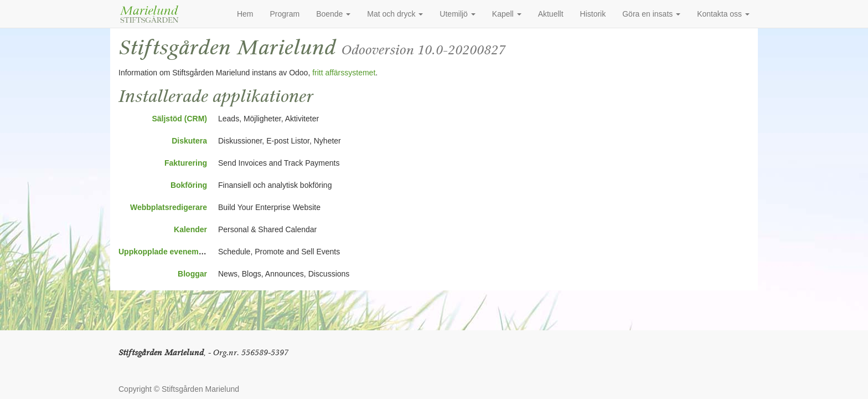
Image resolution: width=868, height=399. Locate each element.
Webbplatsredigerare (169, 207)
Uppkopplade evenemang (166, 252)
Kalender (190, 229)
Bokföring (189, 185)
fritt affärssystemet (344, 73)
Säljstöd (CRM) (179, 119)
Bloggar (192, 274)
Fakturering (186, 163)
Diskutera (189, 141)
